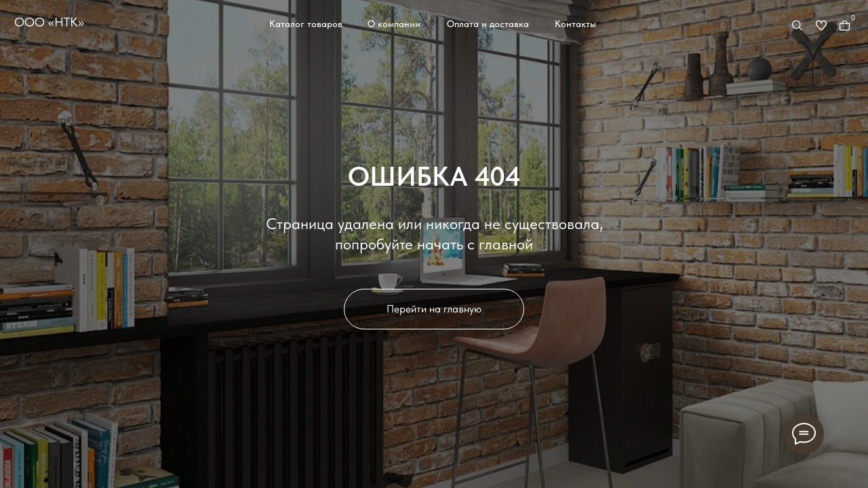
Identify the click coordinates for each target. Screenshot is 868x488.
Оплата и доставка (488, 24)
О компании (394, 24)
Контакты (575, 24)
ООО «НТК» (49, 22)
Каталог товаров (306, 24)
